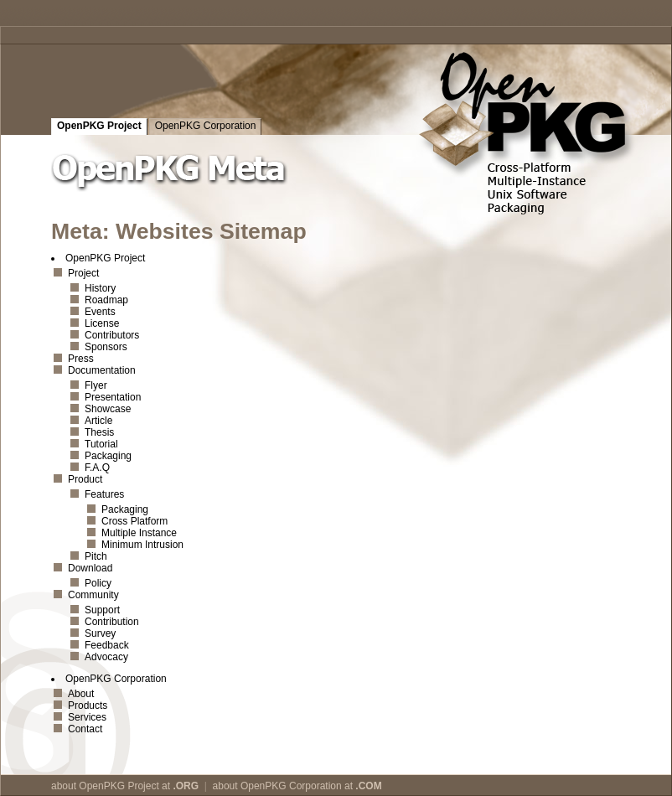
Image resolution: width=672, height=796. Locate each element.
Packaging (108, 456)
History (100, 288)
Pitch (96, 556)
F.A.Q (97, 468)
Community (93, 595)
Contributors (112, 335)
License (102, 323)
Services (87, 717)
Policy (98, 583)
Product (85, 479)
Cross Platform (134, 521)
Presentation (113, 397)
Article (98, 421)
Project (83, 273)
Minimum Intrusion (142, 545)
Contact (85, 729)
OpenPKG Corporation (206, 126)
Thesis (99, 432)
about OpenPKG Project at (125, 786)
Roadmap (106, 300)
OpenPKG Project (99, 126)
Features (104, 494)
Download (90, 568)
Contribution (112, 622)
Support (102, 610)
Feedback (107, 645)
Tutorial (101, 444)
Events (100, 312)
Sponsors (106, 347)
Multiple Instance (139, 533)
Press (81, 359)
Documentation (102, 370)
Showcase (108, 409)
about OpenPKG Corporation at (297, 786)
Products (88, 706)
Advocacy (106, 657)
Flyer (96, 385)
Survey (100, 633)
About (81, 694)
